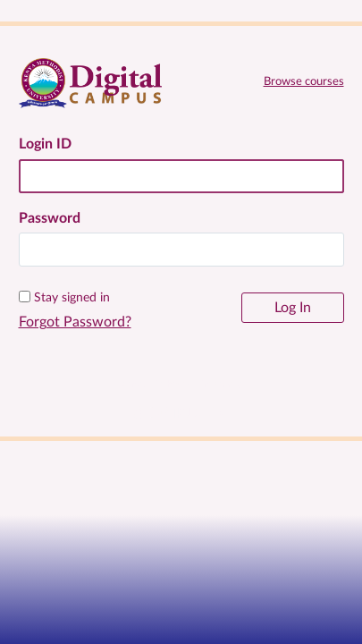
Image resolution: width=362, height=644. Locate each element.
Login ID (45, 144)
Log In (293, 308)
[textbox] (181, 250)
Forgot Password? (75, 322)
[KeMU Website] (181, 415)
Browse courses (304, 82)
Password (50, 218)
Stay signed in (72, 298)
